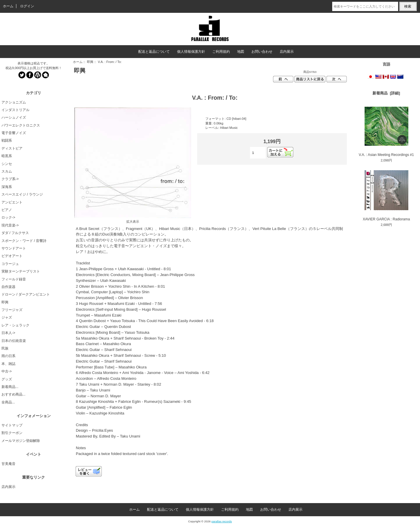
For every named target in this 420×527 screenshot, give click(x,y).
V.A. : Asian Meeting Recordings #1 (386, 132)
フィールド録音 (14, 279)
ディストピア (12, 148)
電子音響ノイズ (14, 133)
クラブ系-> (10, 179)
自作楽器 (8, 287)
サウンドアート (14, 248)
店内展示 (287, 52)
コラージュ (10, 264)
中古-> (7, 371)
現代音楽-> (10, 225)
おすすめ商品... (13, 394)
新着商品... (10, 387)
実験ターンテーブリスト (21, 271)
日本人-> (8, 333)
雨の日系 (8, 356)
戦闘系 (7, 140)
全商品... (8, 402)
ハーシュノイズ (14, 117)
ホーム (8, 6)
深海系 (7, 187)
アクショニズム (14, 102)
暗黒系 (7, 156)
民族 (5, 348)
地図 (241, 52)
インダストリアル (15, 110)
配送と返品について (154, 52)
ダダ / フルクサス (15, 233)
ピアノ (7, 210)
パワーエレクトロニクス (21, 125)
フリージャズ (12, 310)
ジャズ (7, 317)
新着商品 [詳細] (386, 93)
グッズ (7, 379)
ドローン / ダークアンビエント (26, 294)
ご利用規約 (221, 52)
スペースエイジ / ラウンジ (22, 194)
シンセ (7, 164)
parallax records (222, 521)
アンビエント (12, 202)
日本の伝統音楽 (14, 341)
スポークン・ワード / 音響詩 (24, 241)
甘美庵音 (8, 464)
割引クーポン (12, 433)
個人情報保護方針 (191, 52)
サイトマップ (12, 425)
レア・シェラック (15, 325)
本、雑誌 (8, 364)
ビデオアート (12, 256)
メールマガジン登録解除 (21, 441)
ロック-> (8, 217)
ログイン (27, 6)
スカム (7, 171)
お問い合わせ (262, 52)
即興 (90, 62)
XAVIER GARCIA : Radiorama (386, 196)
